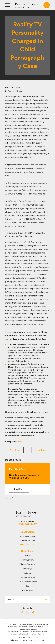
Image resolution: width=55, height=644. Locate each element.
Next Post (41, 450)
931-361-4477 (28, 524)
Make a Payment (27, 564)
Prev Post (14, 450)
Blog (28, 586)
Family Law (27, 573)
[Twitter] (28, 612)
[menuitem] (15, 640)
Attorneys (28, 569)
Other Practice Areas (27, 582)
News (20, 442)
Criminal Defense (28, 577)
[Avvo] (33, 612)
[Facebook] (22, 612)
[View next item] (16, 498)
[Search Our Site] (46, 599)
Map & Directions (28, 544)
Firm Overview (27, 560)
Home (27, 556)
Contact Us (28, 590)
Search (11, 599)
